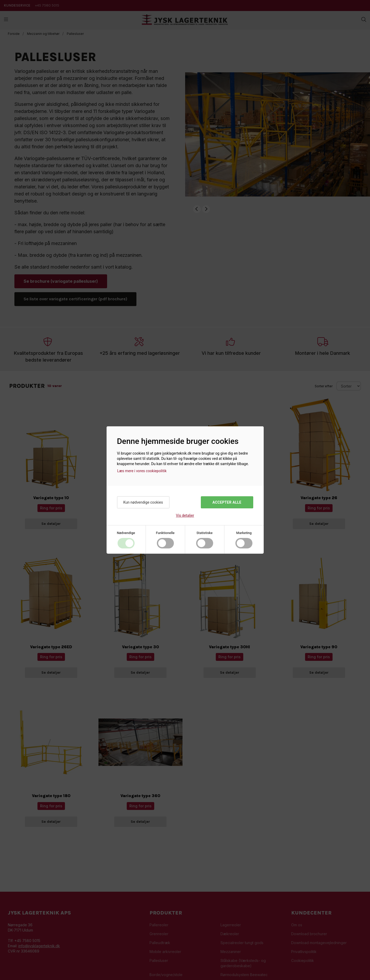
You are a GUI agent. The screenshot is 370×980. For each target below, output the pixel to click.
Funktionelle (165, 533)
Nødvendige (126, 533)
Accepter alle (227, 502)
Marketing (244, 533)
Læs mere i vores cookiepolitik (142, 471)
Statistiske (205, 533)
